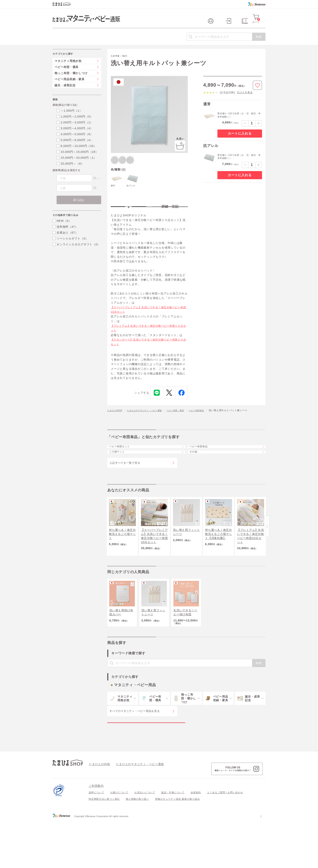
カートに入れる (240, 142)
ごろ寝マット (120, 477)
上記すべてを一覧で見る (125, 491)
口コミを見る (245, 100)
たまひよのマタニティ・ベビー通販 (150, 427)
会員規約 (196, 840)
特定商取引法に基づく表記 (104, 846)
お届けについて (119, 840)
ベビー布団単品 (210, 427)
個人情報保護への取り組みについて (226, 863)
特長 (129, 220)
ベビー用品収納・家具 (70, 87)
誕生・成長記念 (65, 93)
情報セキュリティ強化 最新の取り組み (178, 846)
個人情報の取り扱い (137, 846)
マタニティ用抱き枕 (68, 69)
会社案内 (260, 863)
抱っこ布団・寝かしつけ (71, 81)
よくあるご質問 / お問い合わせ (225, 840)
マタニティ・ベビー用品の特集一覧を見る (146, 766)
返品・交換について (173, 840)
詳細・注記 (170, 220)
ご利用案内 (96, 833)
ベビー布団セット (123, 466)
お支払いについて (145, 840)
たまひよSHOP (116, 427)
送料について (96, 840)
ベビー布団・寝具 (186, 427)
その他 (196, 477)
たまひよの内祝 (98, 811)
